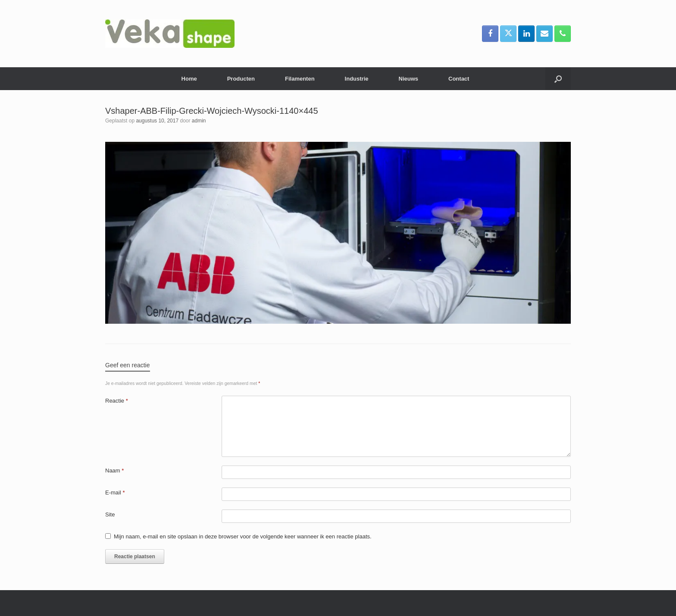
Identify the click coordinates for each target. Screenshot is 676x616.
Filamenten (300, 79)
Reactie (117, 401)
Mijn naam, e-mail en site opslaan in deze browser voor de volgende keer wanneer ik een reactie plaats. (243, 536)
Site (110, 514)
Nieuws (409, 79)
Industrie (357, 79)
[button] (558, 79)
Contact (459, 79)
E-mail (115, 492)
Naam (114, 471)
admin (199, 121)
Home (189, 79)
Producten (241, 79)
